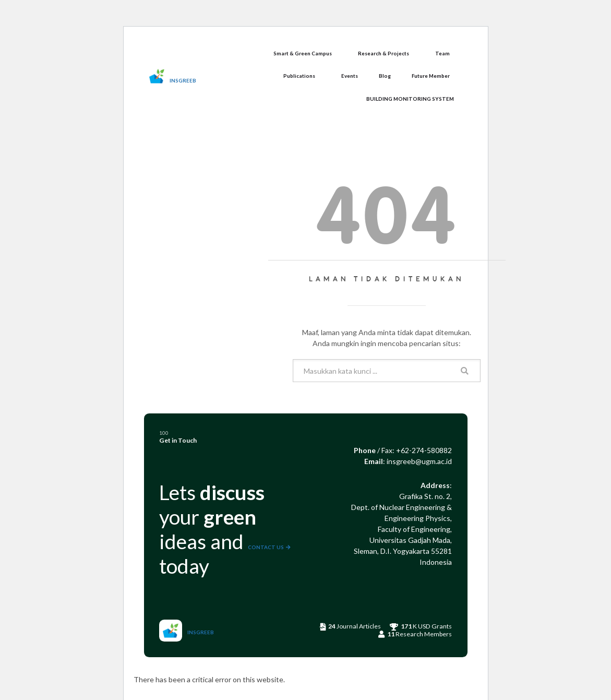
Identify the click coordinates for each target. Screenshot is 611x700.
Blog (385, 76)
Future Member (431, 76)
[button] (305, 54)
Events (350, 76)
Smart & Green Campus (303, 53)
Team (442, 53)
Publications (299, 76)
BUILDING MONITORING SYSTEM (410, 99)
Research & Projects (384, 53)
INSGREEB (183, 80)
